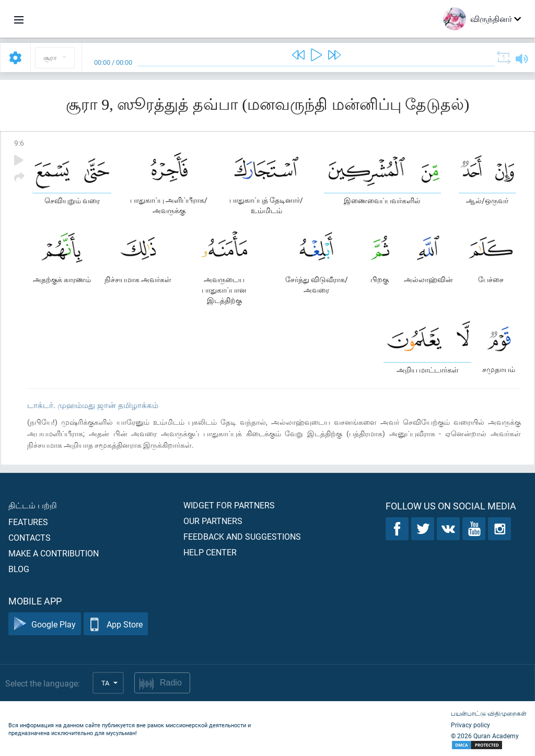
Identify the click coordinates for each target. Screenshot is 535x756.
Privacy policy (470, 725)
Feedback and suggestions (242, 536)
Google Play (45, 624)
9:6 (19, 143)
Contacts (30, 537)
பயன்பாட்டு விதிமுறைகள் (489, 713)
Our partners (213, 521)
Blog (19, 569)
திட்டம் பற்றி (33, 505)
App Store (116, 624)
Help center (210, 552)
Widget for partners (229, 505)
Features (28, 522)
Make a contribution (54, 553)
